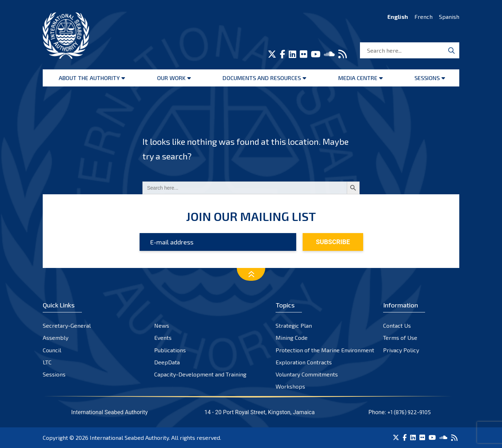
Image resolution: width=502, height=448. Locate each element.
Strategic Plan (294, 325)
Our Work (171, 78)
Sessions (427, 78)
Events (163, 338)
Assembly (56, 338)
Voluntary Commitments (307, 374)
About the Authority (89, 78)
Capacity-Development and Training (200, 374)
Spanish (449, 17)
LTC (47, 362)
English (398, 17)
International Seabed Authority (129, 438)
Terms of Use (400, 338)
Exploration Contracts (304, 362)
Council (52, 350)
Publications (170, 350)
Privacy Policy (401, 350)
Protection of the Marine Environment (325, 350)
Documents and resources (262, 78)
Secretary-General (67, 325)
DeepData (167, 362)
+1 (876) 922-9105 (409, 412)
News (162, 325)
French (423, 17)
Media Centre (358, 78)
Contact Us (397, 325)
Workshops (290, 386)
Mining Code (292, 338)
